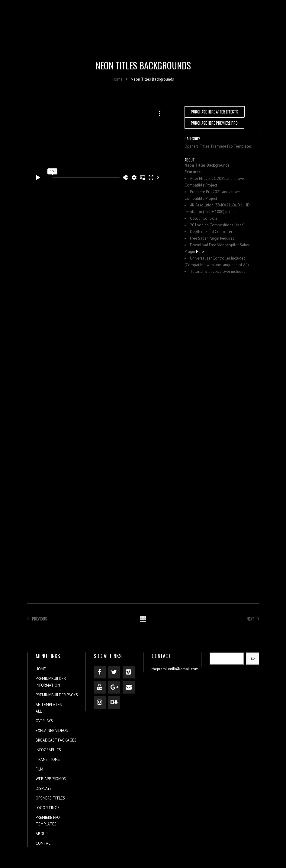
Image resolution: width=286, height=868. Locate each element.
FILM (39, 769)
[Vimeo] (129, 672)
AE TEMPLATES (49, 705)
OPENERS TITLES (50, 798)
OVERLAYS (44, 721)
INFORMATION (48, 685)
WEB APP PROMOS (51, 779)
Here (200, 252)
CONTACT (45, 843)
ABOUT (42, 834)
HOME (41, 669)
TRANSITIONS (48, 759)
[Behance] (114, 702)
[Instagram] (100, 702)
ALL (39, 711)
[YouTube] (100, 687)
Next (253, 619)
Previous (37, 619)
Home (117, 79)
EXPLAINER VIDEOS (52, 731)
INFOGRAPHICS (48, 750)
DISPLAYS (44, 788)
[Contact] (129, 687)
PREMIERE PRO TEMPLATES (48, 821)
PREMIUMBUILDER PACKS (57, 695)
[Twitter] (114, 672)
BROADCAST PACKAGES (56, 740)
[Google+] (114, 687)
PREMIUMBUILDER (51, 679)
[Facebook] (100, 672)
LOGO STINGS (48, 808)
